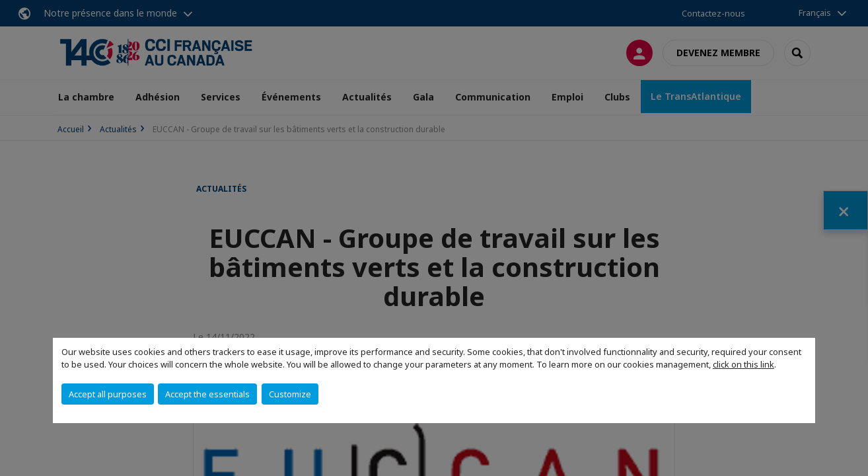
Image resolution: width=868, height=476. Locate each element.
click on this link (743, 364)
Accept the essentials (207, 394)
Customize (290, 394)
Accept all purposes (108, 394)
